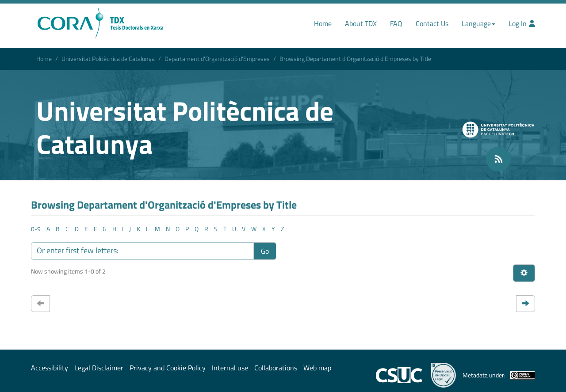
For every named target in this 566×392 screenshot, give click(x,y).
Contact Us (432, 23)
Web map (317, 368)
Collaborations (276, 368)
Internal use (230, 368)
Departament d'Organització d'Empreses (217, 59)
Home (323, 23)
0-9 (36, 229)
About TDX (361, 23)
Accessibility (50, 368)
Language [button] (478, 23)
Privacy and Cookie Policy (168, 368)
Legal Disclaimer (99, 368)
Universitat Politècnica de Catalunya (108, 59)
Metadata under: (499, 375)
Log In (522, 23)
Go (265, 251)
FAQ (396, 23)
